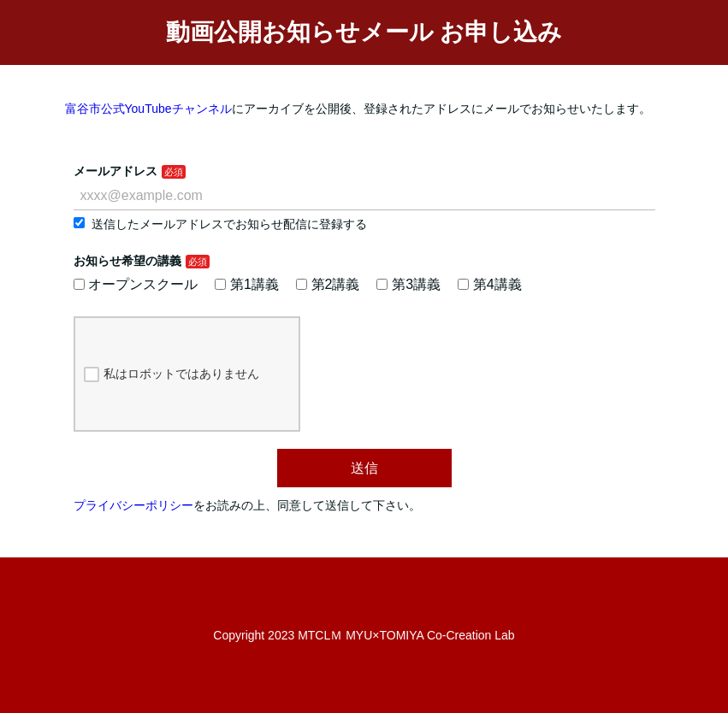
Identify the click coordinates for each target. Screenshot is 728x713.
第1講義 (247, 284)
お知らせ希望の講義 (127, 261)
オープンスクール (136, 284)
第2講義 (328, 284)
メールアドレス (115, 171)
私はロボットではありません (172, 374)
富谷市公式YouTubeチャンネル (148, 109)
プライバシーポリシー (133, 505)
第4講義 (490, 284)
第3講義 (408, 284)
